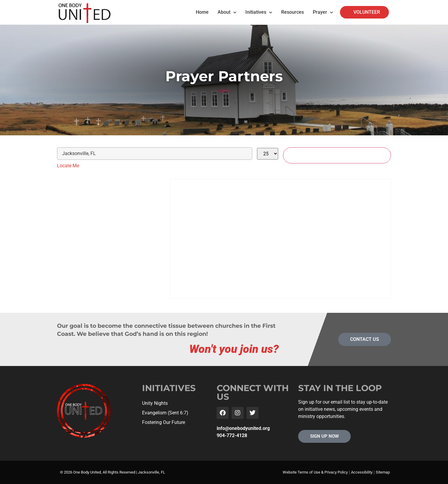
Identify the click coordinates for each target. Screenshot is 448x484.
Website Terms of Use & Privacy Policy (315, 472)
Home (202, 12)
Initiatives (259, 12)
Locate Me (68, 166)
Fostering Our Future (164, 422)
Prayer (323, 12)
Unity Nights (155, 403)
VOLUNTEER (367, 12)
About (227, 12)
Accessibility (362, 472)
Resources (292, 12)
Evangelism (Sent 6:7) (165, 413)
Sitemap (383, 472)
